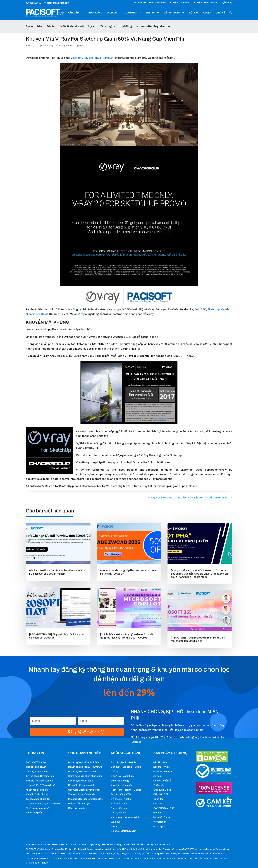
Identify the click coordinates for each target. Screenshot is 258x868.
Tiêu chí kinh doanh (36, 767)
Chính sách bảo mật (134, 844)
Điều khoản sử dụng (112, 844)
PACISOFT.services (179, 3)
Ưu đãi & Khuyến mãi (71, 26)
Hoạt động (125, 26)
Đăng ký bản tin (77, 808)
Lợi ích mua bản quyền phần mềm (43, 804)
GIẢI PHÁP (131, 13)
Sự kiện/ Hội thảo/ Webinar (40, 781)
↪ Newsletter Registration (153, 26)
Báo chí (83, 844)
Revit (44, 314)
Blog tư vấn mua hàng (37, 808)
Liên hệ (149, 844)
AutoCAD (200, 309)
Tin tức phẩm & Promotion (40, 776)
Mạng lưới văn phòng (37, 794)
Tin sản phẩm (34, 26)
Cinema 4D (33, 314)
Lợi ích (92, 26)
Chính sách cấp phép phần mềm (85, 776)
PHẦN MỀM (73, 13)
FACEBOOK (140, 3)
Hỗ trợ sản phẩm (34, 813)
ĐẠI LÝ (207, 13)
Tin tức (73, 844)
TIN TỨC (151, 13)
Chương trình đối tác (37, 772)
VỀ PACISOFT (172, 13)
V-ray (81, 314)
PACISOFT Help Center (205, 3)
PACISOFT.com (157, 3)
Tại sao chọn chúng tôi (38, 799)
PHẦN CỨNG (95, 13)
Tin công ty (108, 26)
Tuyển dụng (226, 3)
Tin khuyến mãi (77, 46)
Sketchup (214, 309)
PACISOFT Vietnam (36, 762)
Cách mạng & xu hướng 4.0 (55, 46)
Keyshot (226, 309)
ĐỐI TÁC (194, 13)
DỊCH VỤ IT (114, 13)
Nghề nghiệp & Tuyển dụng (40, 785)
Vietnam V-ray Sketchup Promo (90, 58)
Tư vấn (51, 26)
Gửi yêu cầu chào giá (79, 804)
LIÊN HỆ (220, 13)
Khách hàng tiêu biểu (37, 790)
